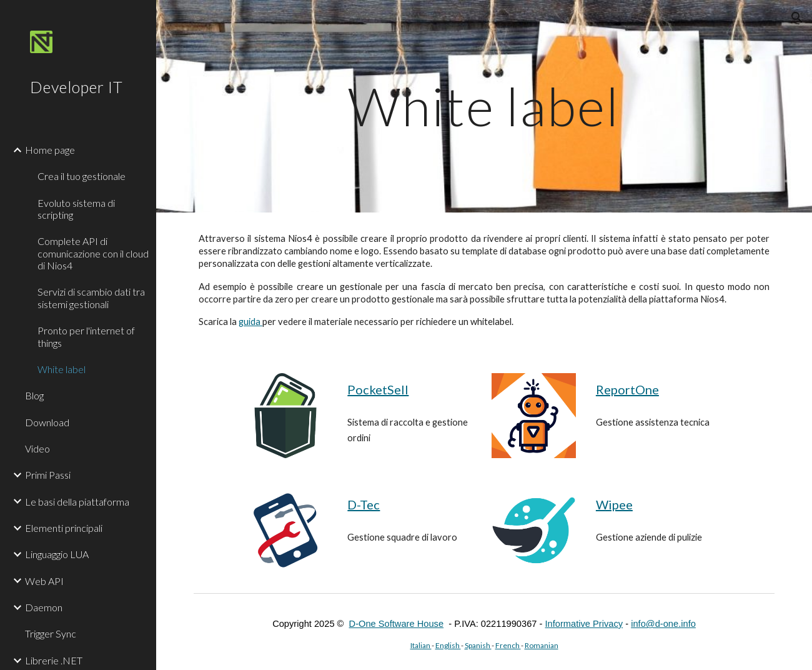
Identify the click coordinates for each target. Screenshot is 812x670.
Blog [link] (34, 395)
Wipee (614, 504)
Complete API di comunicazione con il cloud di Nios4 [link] (93, 253)
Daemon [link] (44, 607)
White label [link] (62, 369)
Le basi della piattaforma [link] (77, 502)
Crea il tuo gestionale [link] (82, 176)
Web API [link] (44, 581)
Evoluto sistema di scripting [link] (76, 209)
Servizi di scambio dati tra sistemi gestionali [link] (91, 297)
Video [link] (37, 448)
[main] (484, 106)
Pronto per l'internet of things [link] (86, 336)
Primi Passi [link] (48, 475)
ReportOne (627, 389)
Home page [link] (50, 150)
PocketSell (378, 389)
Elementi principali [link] (64, 528)
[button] (797, 17)
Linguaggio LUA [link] (57, 554)
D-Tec (364, 504)
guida (250, 322)
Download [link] (47, 422)
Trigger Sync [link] (51, 633)
